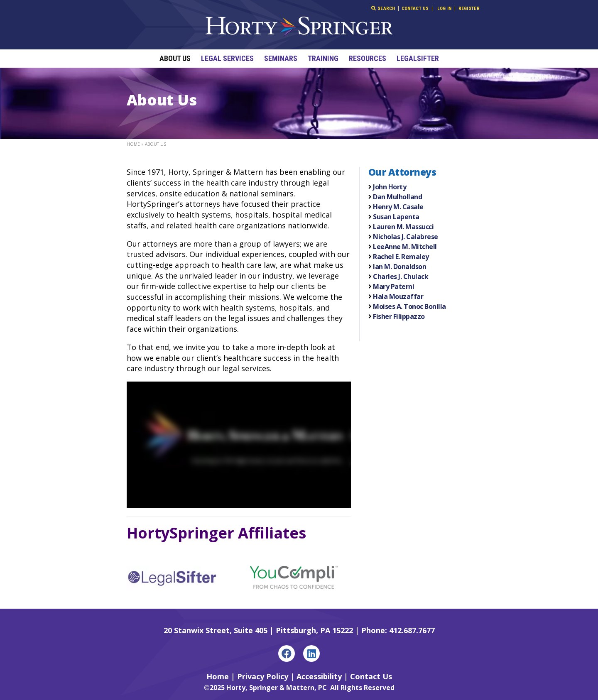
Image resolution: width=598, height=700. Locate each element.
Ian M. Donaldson (399, 267)
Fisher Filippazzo (399, 316)
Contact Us (415, 9)
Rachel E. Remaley (401, 257)
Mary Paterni (393, 286)
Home (133, 144)
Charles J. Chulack (401, 277)
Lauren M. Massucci (403, 227)
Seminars (281, 58)
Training (323, 58)
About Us (175, 58)
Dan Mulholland (397, 197)
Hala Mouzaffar (398, 296)
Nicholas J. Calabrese (406, 237)
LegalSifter (418, 58)
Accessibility (319, 676)
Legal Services (227, 58)
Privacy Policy (263, 676)
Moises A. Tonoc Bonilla (409, 306)
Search (383, 8)
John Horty (390, 187)
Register (469, 9)
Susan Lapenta (396, 217)
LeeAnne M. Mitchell (405, 247)
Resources (368, 58)
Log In (445, 9)
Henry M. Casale (398, 207)
